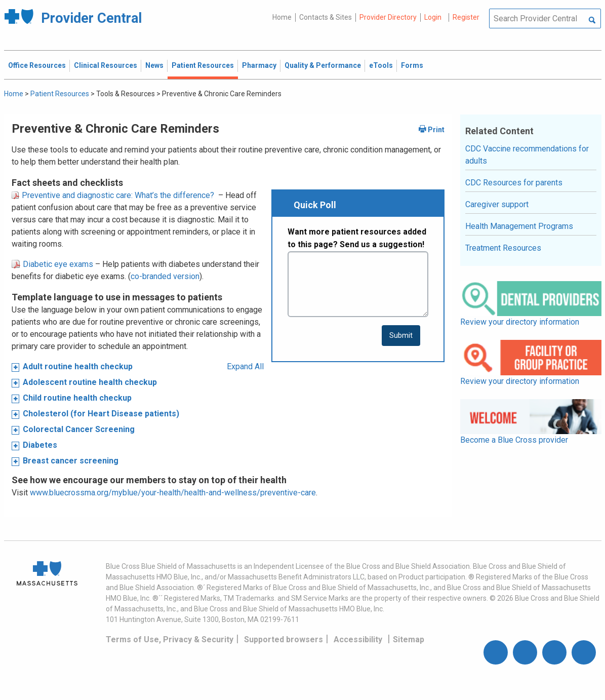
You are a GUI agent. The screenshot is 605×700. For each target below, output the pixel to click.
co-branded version (165, 276)
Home (282, 17)
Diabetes (40, 445)
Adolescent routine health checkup (90, 382)
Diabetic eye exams (52, 264)
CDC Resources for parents (514, 183)
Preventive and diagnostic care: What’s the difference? (113, 195)
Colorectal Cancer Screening (79, 429)
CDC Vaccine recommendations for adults (527, 155)
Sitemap (409, 639)
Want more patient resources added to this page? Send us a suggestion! (357, 238)
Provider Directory (388, 17)
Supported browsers (284, 639)
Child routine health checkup (77, 398)
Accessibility (358, 639)
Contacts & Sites (326, 17)
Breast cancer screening (71, 461)
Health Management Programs (519, 226)
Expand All (245, 366)
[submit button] (401, 336)
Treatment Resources (503, 248)
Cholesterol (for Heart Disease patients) (101, 414)
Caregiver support (497, 204)
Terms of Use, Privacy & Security (170, 639)
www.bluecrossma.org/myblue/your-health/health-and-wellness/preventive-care (173, 493)
